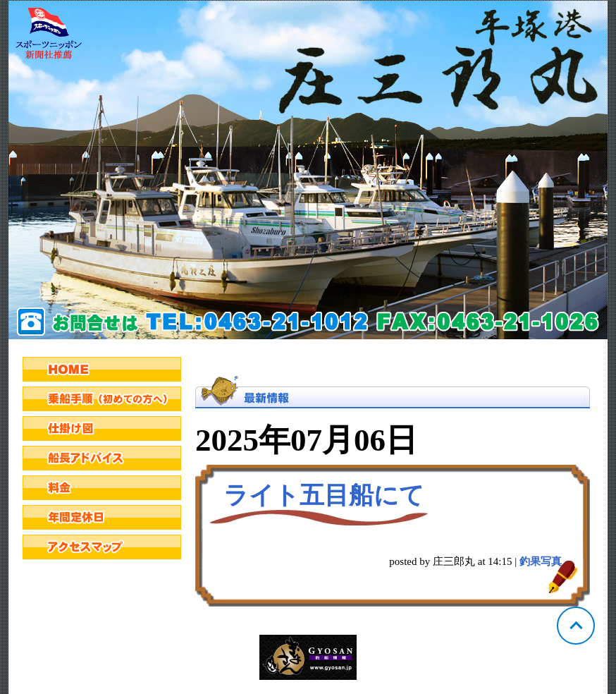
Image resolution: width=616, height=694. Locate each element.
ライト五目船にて (324, 495)
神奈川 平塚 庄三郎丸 (308, 170)
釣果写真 (541, 561)
